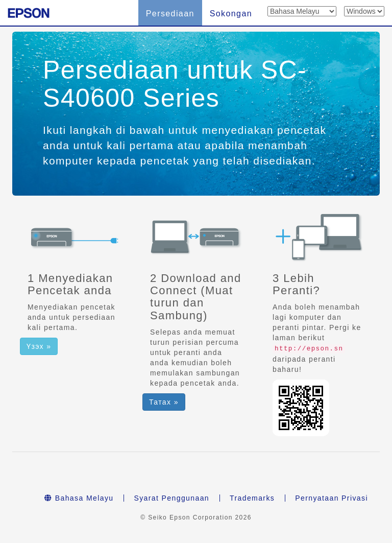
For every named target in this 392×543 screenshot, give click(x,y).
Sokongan (231, 14)
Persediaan (170, 14)
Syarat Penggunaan (171, 498)
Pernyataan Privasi (332, 498)
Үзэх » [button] (39, 346)
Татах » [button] (164, 402)
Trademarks (252, 498)
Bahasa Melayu (79, 498)
